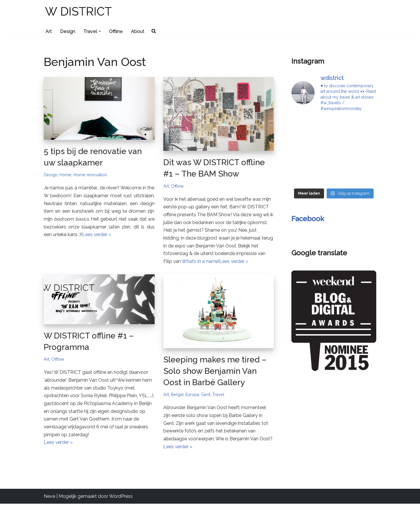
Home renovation (90, 175)
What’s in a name (200, 263)
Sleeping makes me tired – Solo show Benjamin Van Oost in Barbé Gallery (215, 372)
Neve (49, 499)
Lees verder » (97, 236)
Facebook (308, 219)
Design (68, 31)
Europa (193, 396)
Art (49, 31)
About (138, 31)
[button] (100, 31)
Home (65, 175)
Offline (116, 31)
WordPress (121, 499)
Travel (219, 396)
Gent (206, 396)
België (177, 396)
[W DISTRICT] (79, 12)
